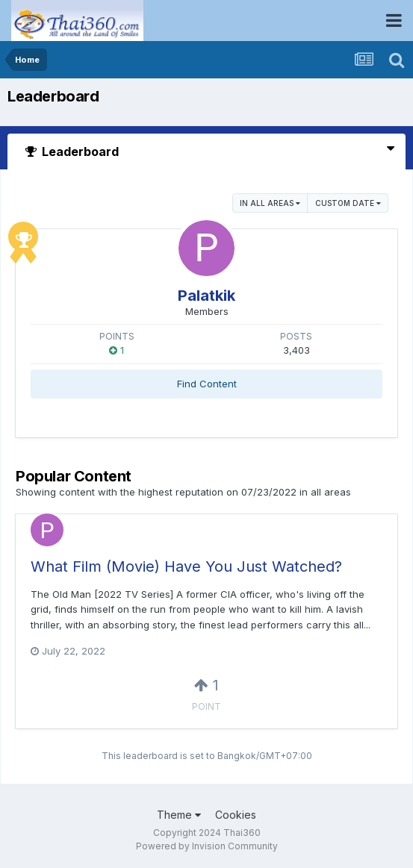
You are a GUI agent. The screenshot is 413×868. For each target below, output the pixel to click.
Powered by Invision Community (207, 846)
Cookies (236, 815)
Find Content (207, 384)
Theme (179, 815)
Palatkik (206, 296)
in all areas (270, 203)
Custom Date (348, 203)
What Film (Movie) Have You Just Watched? (186, 566)
